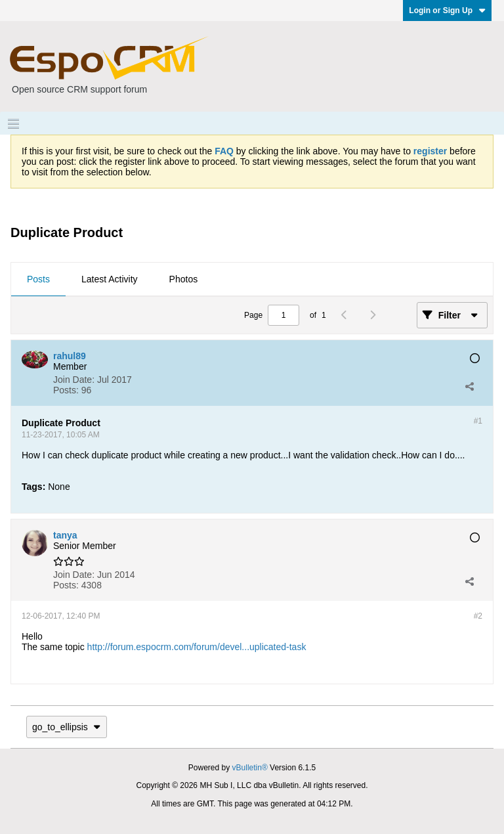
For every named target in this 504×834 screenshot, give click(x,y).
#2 (478, 616)
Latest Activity (110, 279)
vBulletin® (250, 768)
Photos (184, 279)
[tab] (38, 280)
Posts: (66, 390)
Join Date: (74, 380)
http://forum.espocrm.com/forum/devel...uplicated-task (197, 647)
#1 (478, 421)
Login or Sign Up (447, 11)
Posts (38, 279)
